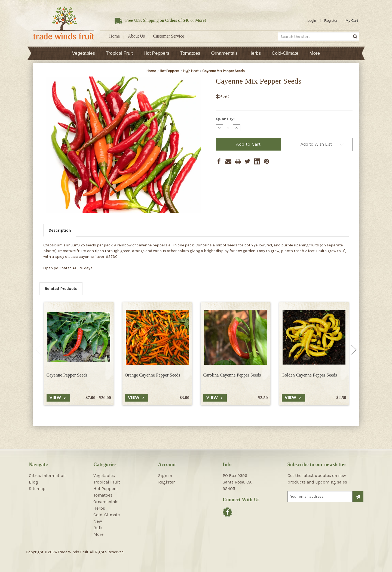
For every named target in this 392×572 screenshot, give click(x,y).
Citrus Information (47, 475)
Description (60, 230)
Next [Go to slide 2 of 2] (354, 350)
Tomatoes (190, 53)
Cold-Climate (285, 53)
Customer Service (169, 36)
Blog (33, 482)
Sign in (165, 475)
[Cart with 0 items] (352, 21)
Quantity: (225, 119)
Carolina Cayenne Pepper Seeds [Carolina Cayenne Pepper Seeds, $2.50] (232, 375)
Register (331, 21)
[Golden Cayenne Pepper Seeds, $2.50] (314, 337)
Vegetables (84, 53)
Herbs (255, 53)
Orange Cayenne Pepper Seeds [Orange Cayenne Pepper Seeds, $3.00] (153, 375)
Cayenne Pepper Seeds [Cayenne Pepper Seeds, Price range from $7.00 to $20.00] (67, 375)
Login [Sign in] (312, 21)
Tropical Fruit (119, 53)
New (98, 521)
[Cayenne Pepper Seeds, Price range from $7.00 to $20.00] (79, 337)
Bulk (98, 528)
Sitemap (37, 489)
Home (114, 36)
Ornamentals (224, 53)
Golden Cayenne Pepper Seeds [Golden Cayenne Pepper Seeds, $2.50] (310, 375)
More (315, 53)
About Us (136, 36)
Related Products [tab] (61, 289)
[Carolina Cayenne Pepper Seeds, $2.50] (236, 337)
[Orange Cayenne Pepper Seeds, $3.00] (157, 337)
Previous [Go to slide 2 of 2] (38, 350)
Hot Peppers (156, 53)
